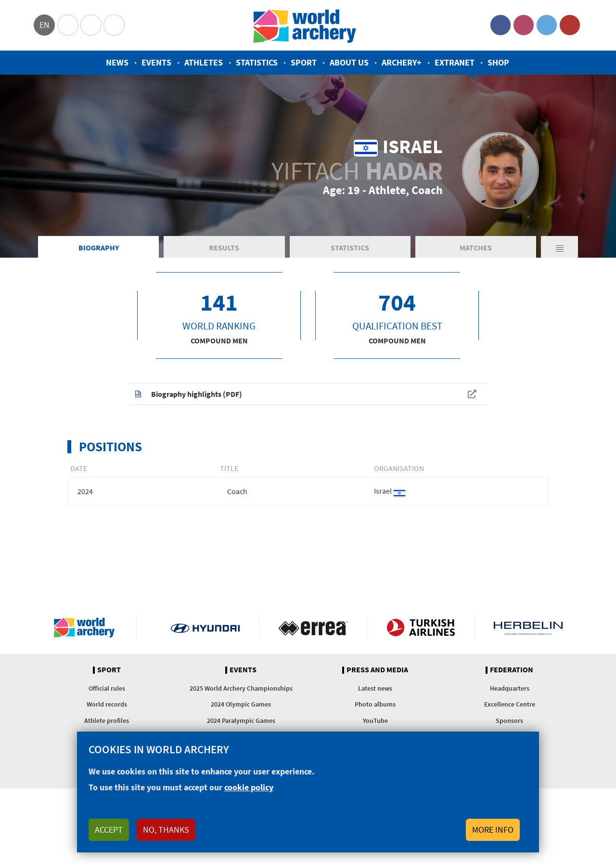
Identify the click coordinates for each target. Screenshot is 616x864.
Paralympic (91, 25)
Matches (476, 248)
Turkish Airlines (421, 628)
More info (493, 830)
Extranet (455, 62)
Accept (109, 830)
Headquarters (510, 688)
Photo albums (375, 704)
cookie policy (249, 787)
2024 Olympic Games (241, 704)
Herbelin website (528, 628)
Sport (304, 62)
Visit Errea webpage (313, 628)
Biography (99, 248)
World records (107, 704)
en (45, 25)
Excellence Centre (510, 704)
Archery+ (402, 62)
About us (349, 62)
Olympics (68, 25)
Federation (512, 670)
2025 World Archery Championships (241, 688)
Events (156, 62)
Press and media (377, 670)
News (117, 62)
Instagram (524, 25)
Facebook (500, 25)
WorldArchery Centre (114, 25)
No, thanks (166, 830)
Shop (498, 62)
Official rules (107, 688)
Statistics (257, 62)
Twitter (547, 25)
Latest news (375, 688)
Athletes (204, 62)
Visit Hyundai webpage (205, 628)
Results (224, 248)
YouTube (570, 25)
